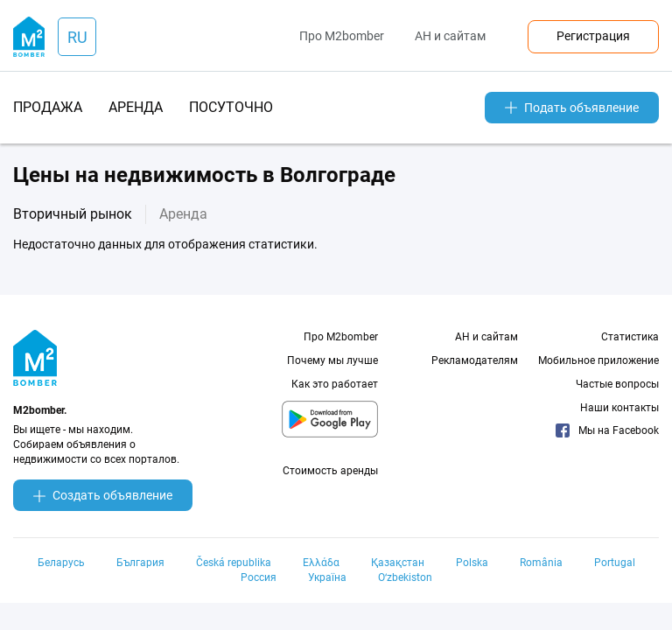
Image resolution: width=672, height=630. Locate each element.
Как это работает (335, 384)
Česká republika (234, 563)
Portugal (615, 563)
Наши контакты (619, 408)
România (541, 563)
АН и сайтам (450, 36)
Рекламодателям (475, 360)
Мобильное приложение (598, 360)
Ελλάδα (321, 563)
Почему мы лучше (332, 360)
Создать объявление (103, 495)
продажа (48, 107)
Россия (259, 577)
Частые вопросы (617, 384)
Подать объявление (572, 108)
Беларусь (61, 563)
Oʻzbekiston (405, 577)
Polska (472, 563)
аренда (136, 107)
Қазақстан (398, 563)
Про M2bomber (342, 36)
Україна (327, 577)
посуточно (231, 107)
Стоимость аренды (330, 471)
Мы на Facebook (607, 430)
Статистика (630, 337)
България (140, 563)
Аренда (183, 214)
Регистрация (593, 36)
